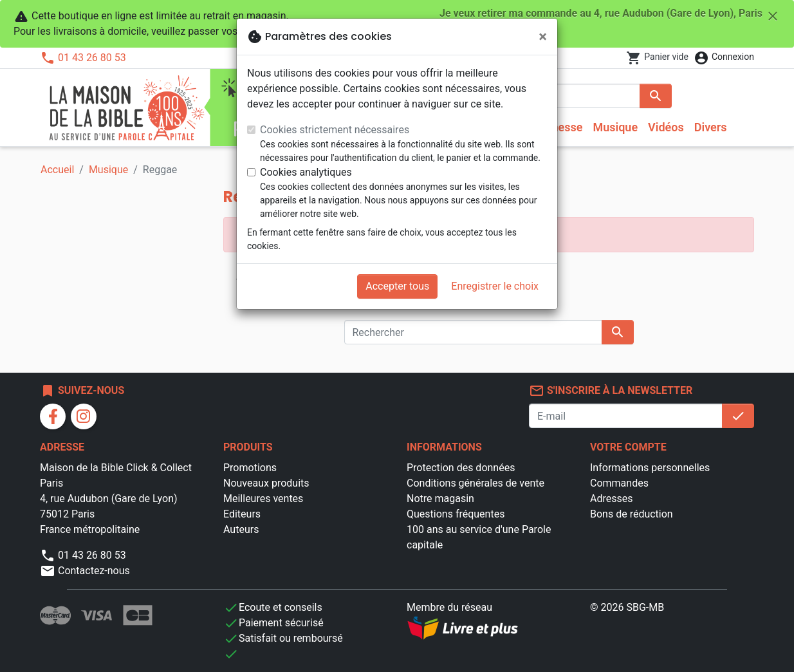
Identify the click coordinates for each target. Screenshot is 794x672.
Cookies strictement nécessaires (335, 130)
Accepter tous (397, 286)
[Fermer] (543, 37)
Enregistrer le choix (495, 286)
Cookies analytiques (306, 172)
